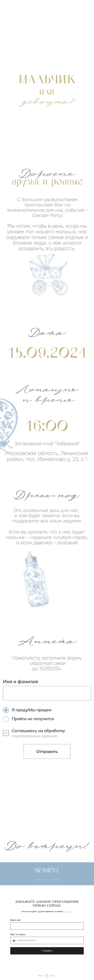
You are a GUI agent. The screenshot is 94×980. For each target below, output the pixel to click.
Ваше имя (15, 920)
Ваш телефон (18, 934)
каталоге (68, 911)
